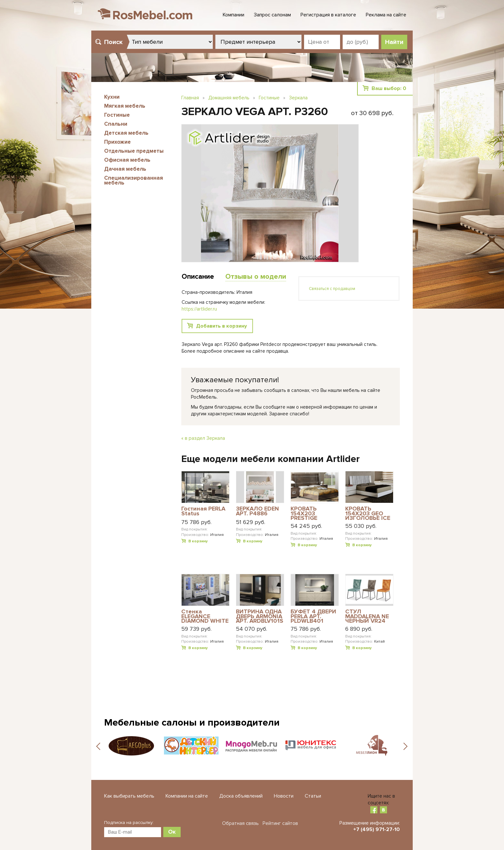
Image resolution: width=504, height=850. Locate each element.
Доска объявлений (241, 796)
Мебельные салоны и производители (192, 723)
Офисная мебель (127, 160)
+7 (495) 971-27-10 (377, 829)
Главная (190, 98)
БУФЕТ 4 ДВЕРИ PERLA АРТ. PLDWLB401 (313, 616)
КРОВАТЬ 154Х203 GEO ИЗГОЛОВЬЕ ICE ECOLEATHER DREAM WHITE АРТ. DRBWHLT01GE (368, 513)
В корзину (198, 541)
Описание (198, 277)
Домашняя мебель (229, 98)
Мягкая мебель (125, 106)
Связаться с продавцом (332, 289)
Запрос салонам (272, 15)
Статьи (313, 796)
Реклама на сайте (386, 15)
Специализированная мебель (134, 180)
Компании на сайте (187, 796)
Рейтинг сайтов (280, 823)
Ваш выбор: (389, 88)
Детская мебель (126, 133)
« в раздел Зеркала (203, 438)
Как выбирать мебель (129, 796)
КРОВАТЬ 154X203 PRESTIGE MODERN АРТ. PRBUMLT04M (310, 513)
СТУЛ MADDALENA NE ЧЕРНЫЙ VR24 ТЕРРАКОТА (367, 616)
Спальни (116, 124)
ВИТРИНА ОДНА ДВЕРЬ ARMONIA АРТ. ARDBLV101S (260, 616)
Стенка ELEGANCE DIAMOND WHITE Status (205, 616)
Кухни (112, 97)
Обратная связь (240, 823)
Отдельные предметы (134, 151)
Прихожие (117, 142)
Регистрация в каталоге (328, 15)
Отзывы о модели (256, 277)
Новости (284, 796)
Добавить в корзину (221, 326)
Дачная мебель (125, 169)
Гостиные (117, 115)
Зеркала (298, 98)
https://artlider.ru (199, 309)
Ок (172, 832)
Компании (234, 15)
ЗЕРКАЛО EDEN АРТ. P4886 (257, 511)
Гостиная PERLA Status (203, 511)
